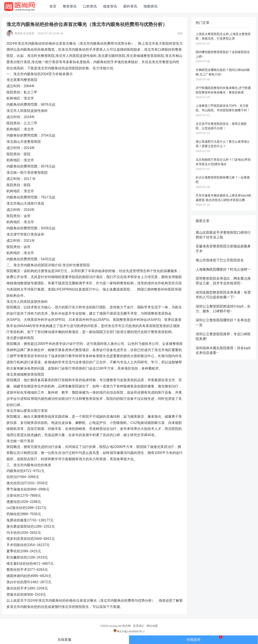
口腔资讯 (90, 6)
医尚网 (127, 626)
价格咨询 (205, 638)
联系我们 (139, 626)
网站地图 (152, 626)
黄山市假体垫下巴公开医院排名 (220, 260)
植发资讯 (110, 6)
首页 (53, 6)
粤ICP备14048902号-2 (129, 631)
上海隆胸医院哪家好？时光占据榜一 (223, 269)
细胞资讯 (150, 6)
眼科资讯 (130, 6)
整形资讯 (70, 6)
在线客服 (64, 640)
